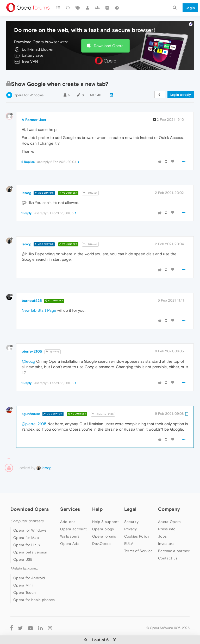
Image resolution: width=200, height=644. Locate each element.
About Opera (169, 506)
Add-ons (68, 506)
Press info (167, 513)
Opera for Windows (29, 79)
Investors (166, 528)
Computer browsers (27, 505)
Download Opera (109, 30)
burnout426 (32, 285)
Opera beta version (30, 536)
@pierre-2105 (103, 398)
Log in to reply (181, 79)
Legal (130, 493)
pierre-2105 (32, 335)
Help (97, 493)
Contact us (168, 542)
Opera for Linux (27, 529)
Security (131, 506)
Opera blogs (103, 513)
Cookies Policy (137, 520)
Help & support (105, 506)
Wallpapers (70, 520)
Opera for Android (29, 562)
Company (169, 493)
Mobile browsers (24, 553)
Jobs (162, 520)
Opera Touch (24, 577)
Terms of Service (139, 535)
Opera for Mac (26, 522)
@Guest (90, 177)
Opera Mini (23, 569)
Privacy (131, 513)
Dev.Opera (102, 528)
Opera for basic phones (34, 584)
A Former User (34, 104)
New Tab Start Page (39, 294)
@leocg (53, 336)
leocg (26, 177)
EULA (129, 528)
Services (70, 493)
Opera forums (104, 520)
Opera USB (23, 544)
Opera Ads (70, 528)
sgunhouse (31, 398)
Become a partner (174, 535)
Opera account (73, 513)
